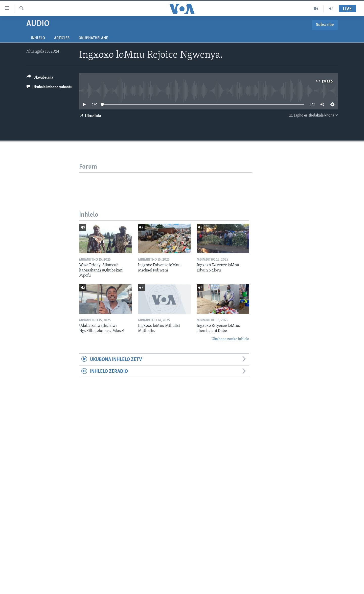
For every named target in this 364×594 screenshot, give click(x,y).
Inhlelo (38, 38)
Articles (62, 38)
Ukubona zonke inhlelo (230, 339)
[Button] (40, 78)
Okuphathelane (93, 38)
